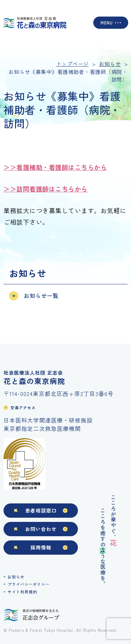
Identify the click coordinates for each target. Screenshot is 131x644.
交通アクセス (23, 407)
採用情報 (41, 547)
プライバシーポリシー (29, 584)
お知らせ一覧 (41, 295)
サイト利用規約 (22, 592)
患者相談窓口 (41, 510)
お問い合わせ (41, 529)
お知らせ (16, 577)
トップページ (72, 64)
